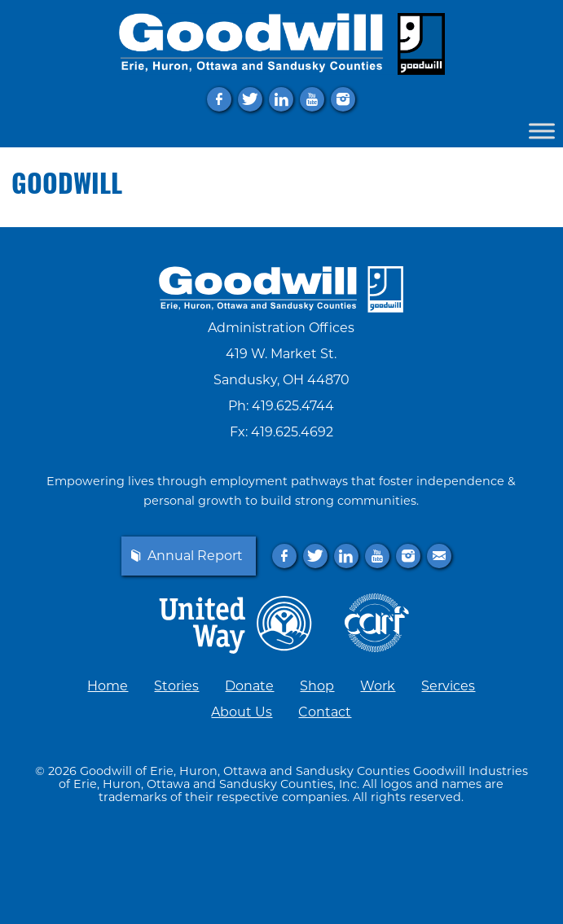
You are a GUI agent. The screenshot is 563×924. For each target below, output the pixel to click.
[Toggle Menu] (542, 131)
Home (108, 686)
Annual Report (195, 556)
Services (448, 686)
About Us (242, 712)
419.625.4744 (293, 406)
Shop (317, 686)
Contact (325, 712)
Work (378, 686)
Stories (176, 686)
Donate (249, 686)
